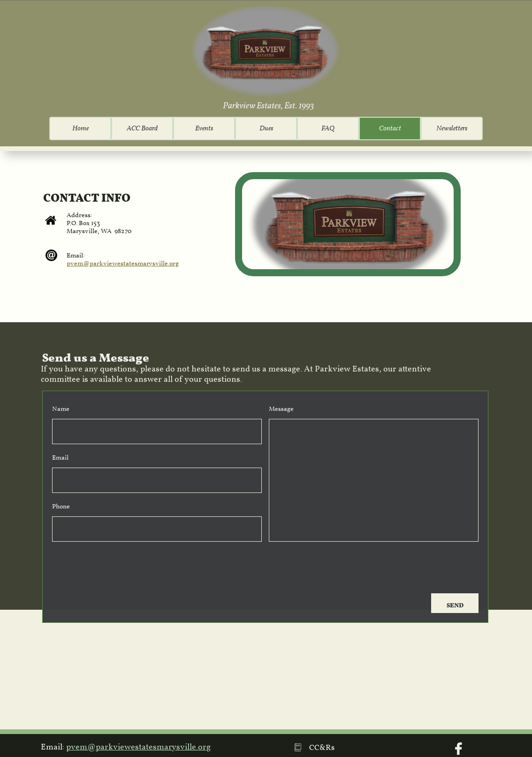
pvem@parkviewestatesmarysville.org (123, 264)
